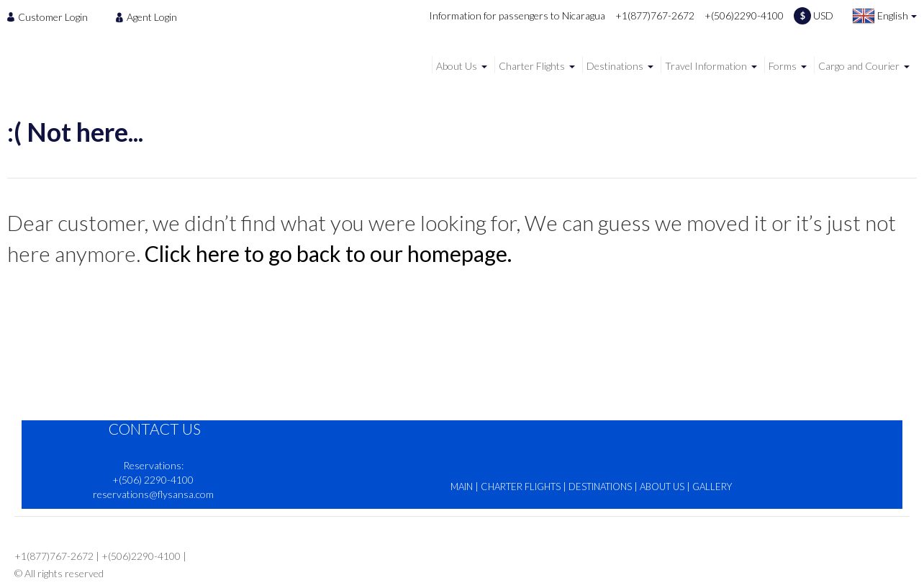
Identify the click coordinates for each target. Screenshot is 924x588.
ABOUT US (662, 487)
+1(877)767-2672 (655, 15)
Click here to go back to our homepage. (328, 253)
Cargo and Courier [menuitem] (859, 66)
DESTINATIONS (600, 487)
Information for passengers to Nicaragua (517, 15)
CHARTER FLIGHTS (521, 487)
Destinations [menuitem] (615, 66)
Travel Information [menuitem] (706, 66)
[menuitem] (51, 17)
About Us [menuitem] (457, 66)
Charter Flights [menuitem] (532, 66)
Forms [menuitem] (783, 66)
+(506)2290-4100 (744, 15)
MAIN (462, 487)
